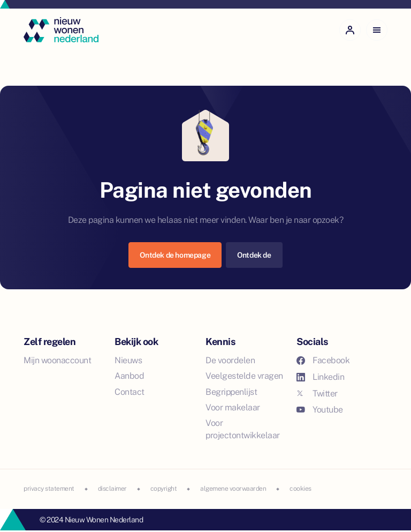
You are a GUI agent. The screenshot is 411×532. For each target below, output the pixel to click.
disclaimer (112, 489)
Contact (130, 392)
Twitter (317, 394)
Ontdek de (254, 255)
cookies (300, 489)
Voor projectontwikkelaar (243, 429)
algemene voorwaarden (233, 489)
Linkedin (320, 377)
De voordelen (230, 360)
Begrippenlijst (231, 392)
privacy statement (49, 489)
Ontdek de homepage (175, 255)
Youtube (320, 410)
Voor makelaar (233, 407)
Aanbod (129, 376)
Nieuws (128, 360)
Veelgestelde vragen (244, 376)
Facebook (323, 360)
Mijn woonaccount (57, 360)
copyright (164, 489)
